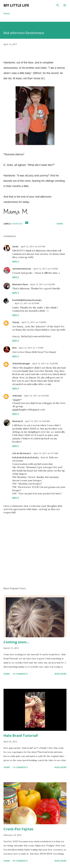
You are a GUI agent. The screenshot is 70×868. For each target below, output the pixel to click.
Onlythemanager (21, 363)
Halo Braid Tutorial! (21, 735)
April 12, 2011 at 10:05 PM (45, 363)
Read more (61, 674)
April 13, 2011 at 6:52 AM (37, 396)
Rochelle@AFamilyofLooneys (27, 300)
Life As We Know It (22, 453)
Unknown (17, 396)
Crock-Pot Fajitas (18, 829)
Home (7, 13)
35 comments (20, 861)
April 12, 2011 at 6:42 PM (42, 284)
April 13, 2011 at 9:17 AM (46, 453)
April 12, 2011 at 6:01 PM (33, 247)
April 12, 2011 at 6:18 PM (46, 269)
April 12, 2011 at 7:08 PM (34, 322)
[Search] (58, 5)
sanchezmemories (22, 269)
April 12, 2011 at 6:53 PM (27, 303)
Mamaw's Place (20, 284)
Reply (16, 262)
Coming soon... (16, 642)
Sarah (15, 247)
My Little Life (16, 5)
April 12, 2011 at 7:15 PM (31, 348)
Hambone (17, 224)
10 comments (20, 674)
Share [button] (60, 224)
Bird (14, 348)
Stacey (16, 322)
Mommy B (18, 421)
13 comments (20, 767)
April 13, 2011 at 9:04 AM (37, 421)
